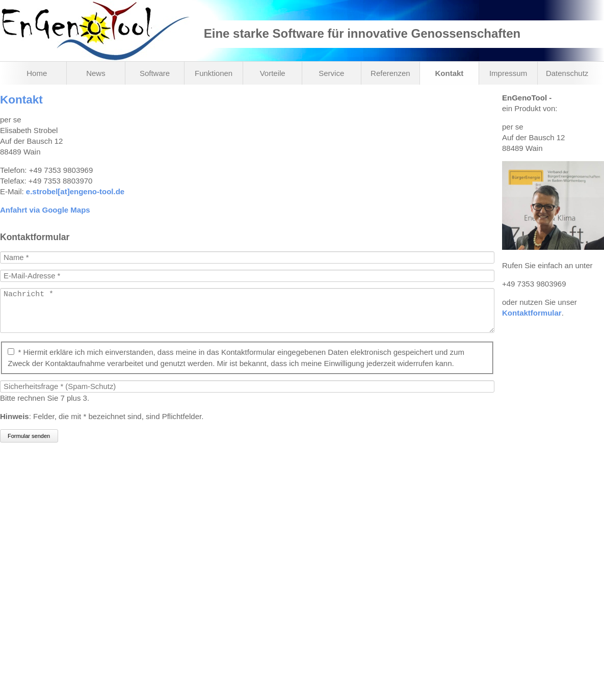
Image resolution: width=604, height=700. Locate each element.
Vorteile (273, 73)
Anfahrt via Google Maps (45, 210)
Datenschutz (567, 73)
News (96, 73)
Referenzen (390, 73)
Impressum (508, 73)
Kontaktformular (532, 313)
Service (331, 73)
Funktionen (214, 73)
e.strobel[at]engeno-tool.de (75, 191)
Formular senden (29, 446)
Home (37, 73)
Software (155, 73)
